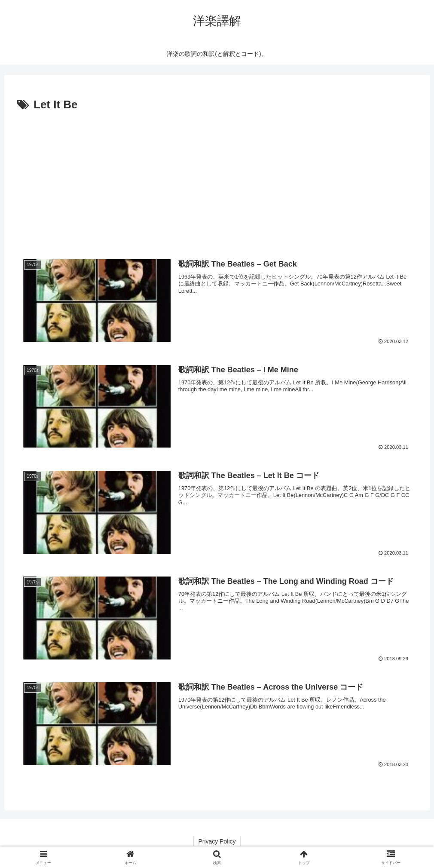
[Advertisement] (217, 179)
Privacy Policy (217, 841)
